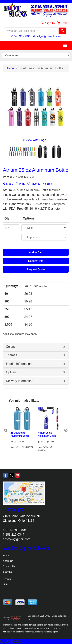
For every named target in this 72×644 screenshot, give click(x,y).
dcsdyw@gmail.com (47, 36)
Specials (8, 572)
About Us (8, 561)
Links (6, 584)
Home (6, 556)
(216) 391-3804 (20, 36)
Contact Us (9, 566)
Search (7, 579)
